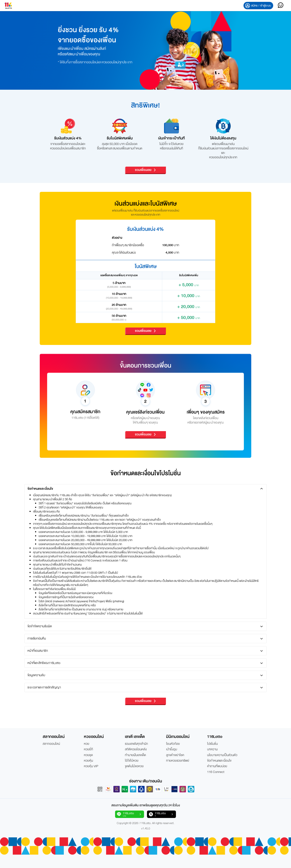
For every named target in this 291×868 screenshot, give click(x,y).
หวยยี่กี (88, 749)
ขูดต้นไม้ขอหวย (134, 766)
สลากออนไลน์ (51, 744)
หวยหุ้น (88, 761)
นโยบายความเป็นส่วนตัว (222, 755)
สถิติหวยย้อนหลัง (136, 749)
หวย (87, 744)
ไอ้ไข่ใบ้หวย (132, 761)
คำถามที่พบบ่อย (217, 766)
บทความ (212, 749)
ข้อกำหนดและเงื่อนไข (219, 761)
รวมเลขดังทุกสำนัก (136, 744)
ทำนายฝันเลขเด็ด (135, 755)
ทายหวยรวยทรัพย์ (178, 761)
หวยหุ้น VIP (91, 766)
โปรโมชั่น (212, 744)
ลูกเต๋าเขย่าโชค (175, 755)
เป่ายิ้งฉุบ (172, 749)
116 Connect (216, 772)
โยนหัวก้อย (173, 744)
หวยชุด (88, 755)
